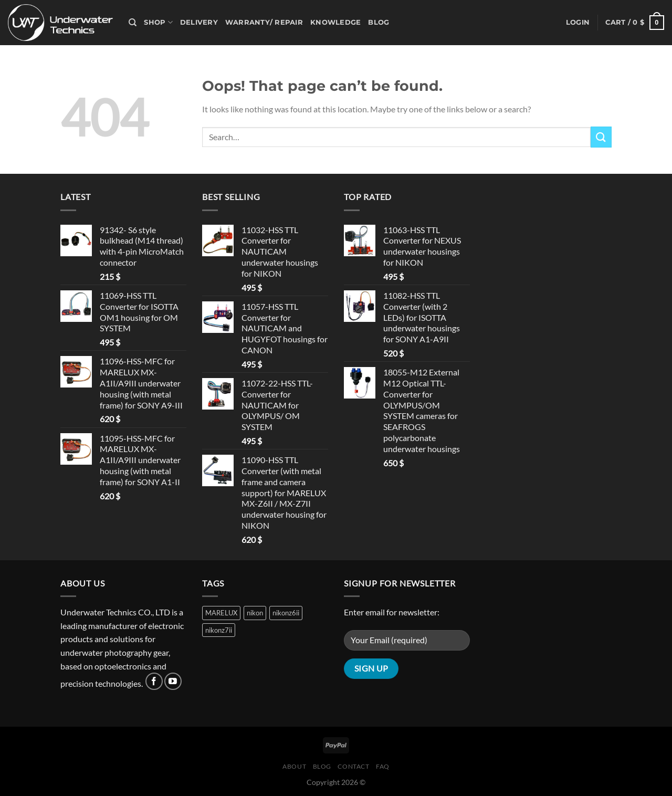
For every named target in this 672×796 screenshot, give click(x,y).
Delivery (199, 22)
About (294, 766)
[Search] (133, 23)
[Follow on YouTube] (173, 681)
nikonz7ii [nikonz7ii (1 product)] (219, 630)
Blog (379, 22)
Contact (353, 766)
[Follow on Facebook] (154, 681)
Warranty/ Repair (264, 22)
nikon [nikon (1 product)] (255, 613)
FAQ (383, 766)
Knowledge (335, 22)
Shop (158, 22)
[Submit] (601, 137)
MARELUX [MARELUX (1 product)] (221, 613)
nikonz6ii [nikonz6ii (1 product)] (286, 613)
